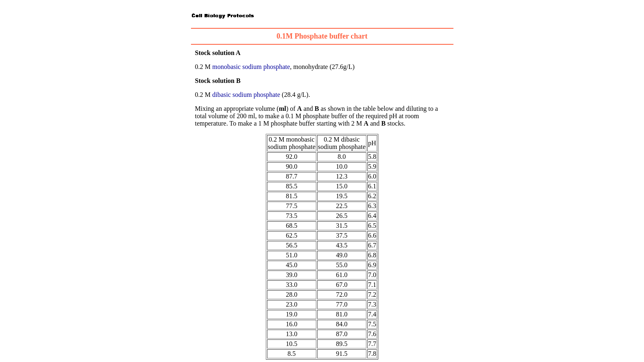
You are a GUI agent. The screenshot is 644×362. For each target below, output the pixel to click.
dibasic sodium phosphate (246, 95)
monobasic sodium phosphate (251, 67)
